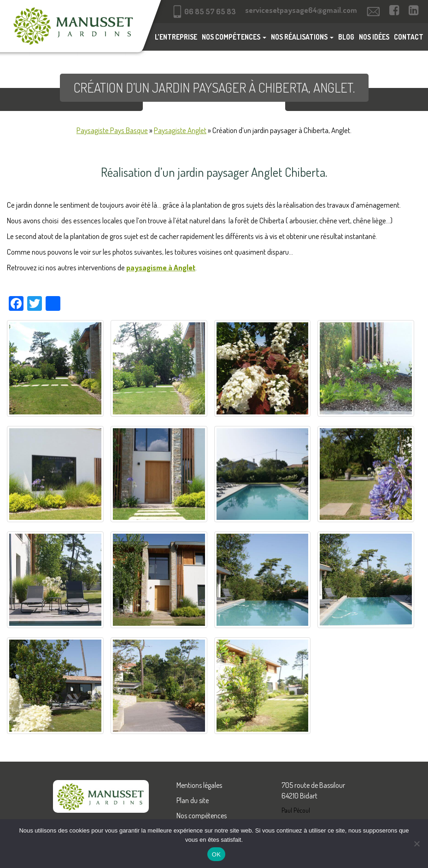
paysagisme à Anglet (161, 267)
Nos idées (374, 37)
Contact (409, 37)
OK (216, 854)
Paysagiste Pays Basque (112, 130)
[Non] (416, 844)
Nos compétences (234, 37)
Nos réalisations (302, 37)
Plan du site (193, 800)
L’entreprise (176, 37)
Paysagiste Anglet (180, 130)
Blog (346, 37)
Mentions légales (199, 785)
